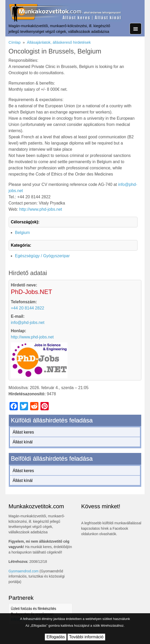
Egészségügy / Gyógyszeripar (42, 256)
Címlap (15, 42)
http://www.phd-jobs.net (41, 209)
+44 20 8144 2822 (27, 308)
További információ (86, 637)
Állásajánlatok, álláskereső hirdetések (59, 42)
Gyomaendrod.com (24, 571)
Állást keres (23, 432)
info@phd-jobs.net (28, 323)
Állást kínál (23, 442)
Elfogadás (56, 637)
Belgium (22, 233)
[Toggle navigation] (136, 29)
